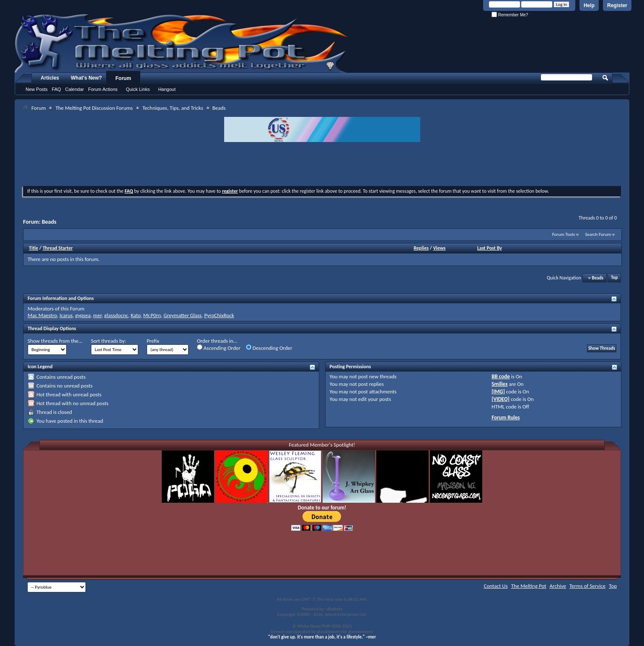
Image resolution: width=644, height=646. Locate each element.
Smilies (499, 384)
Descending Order (269, 348)
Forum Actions (103, 89)
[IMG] (498, 391)
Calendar (75, 89)
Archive (558, 586)
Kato (136, 315)
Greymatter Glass (182, 315)
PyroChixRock (219, 315)
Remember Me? (510, 15)
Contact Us (496, 586)
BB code (500, 376)
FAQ (57, 89)
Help (589, 5)
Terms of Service (587, 586)
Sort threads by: (109, 341)
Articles (50, 78)
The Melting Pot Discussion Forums (94, 108)
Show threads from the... (55, 341)
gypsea (83, 315)
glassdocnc (116, 315)
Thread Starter (58, 248)
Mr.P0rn (152, 315)
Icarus (66, 315)
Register (617, 5)
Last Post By (490, 248)
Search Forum (598, 234)
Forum (123, 78)
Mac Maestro (42, 315)
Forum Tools (564, 234)
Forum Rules (506, 417)
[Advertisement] (322, 165)
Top (614, 278)
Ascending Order (219, 348)
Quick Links (138, 89)
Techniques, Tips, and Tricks (173, 108)
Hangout (167, 89)
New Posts (37, 89)
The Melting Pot (529, 586)
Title (34, 248)
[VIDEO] (500, 399)
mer (97, 315)
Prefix (153, 341)
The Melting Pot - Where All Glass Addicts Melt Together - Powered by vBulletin (182, 43)
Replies (421, 248)
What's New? (86, 78)
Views (440, 248)
